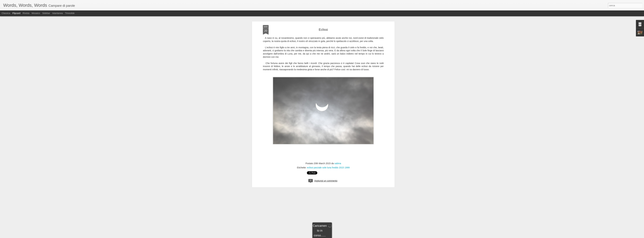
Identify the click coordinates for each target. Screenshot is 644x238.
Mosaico (36, 13)
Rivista (26, 13)
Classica (6, 13)
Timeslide (70, 13)
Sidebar (46, 13)
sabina (338, 101)
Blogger (332, 236)
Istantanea (58, 13)
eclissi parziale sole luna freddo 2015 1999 (328, 106)
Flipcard (16, 13)
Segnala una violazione (345, 236)
